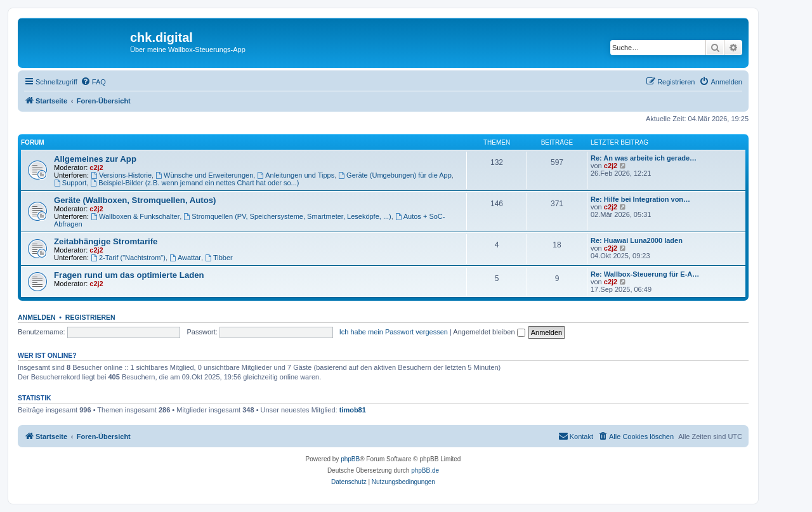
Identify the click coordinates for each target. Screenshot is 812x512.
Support (70, 183)
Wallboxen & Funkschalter (135, 216)
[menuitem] (93, 82)
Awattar (185, 258)
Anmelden (37, 317)
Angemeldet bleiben (489, 332)
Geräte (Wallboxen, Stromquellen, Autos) (135, 200)
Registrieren (90, 317)
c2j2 (96, 167)
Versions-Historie (121, 175)
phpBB (350, 459)
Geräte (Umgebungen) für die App (395, 175)
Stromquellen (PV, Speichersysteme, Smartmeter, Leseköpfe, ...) (287, 216)
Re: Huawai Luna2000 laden (637, 240)
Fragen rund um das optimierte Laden (129, 275)
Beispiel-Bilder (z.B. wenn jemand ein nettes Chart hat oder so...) (195, 183)
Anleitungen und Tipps (296, 175)
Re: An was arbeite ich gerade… (644, 158)
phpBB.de (425, 470)
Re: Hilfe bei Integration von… (640, 199)
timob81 (353, 410)
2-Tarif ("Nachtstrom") (128, 258)
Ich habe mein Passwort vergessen (394, 332)
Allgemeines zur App (95, 159)
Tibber (219, 258)
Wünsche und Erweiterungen (204, 175)
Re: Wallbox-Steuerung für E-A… (645, 274)
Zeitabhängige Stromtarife (106, 241)
